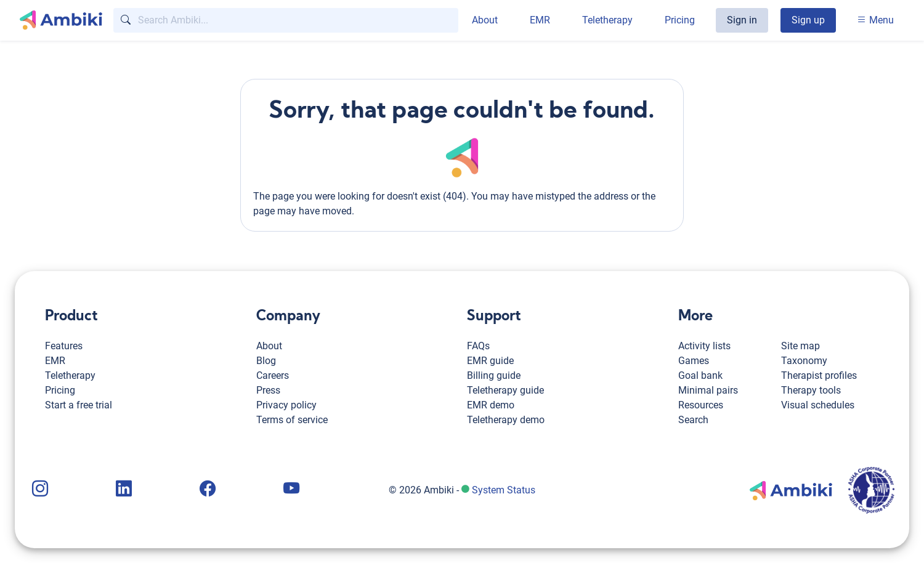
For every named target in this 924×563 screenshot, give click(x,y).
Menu (875, 20)
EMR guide (490, 361)
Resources (701, 405)
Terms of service (292, 420)
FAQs (478, 346)
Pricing (680, 20)
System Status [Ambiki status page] (504, 490)
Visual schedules (818, 405)
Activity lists (704, 346)
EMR (540, 20)
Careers (273, 375)
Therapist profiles (819, 375)
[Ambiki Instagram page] (39, 490)
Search (693, 420)
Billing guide (494, 375)
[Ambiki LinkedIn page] (123, 490)
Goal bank (700, 375)
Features (64, 346)
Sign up (808, 20)
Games (694, 361)
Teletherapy (607, 20)
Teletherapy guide (505, 390)
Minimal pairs (708, 390)
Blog (266, 361)
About (485, 20)
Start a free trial (79, 405)
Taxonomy (804, 361)
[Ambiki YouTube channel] (290, 490)
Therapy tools (811, 390)
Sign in (742, 20)
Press (268, 390)
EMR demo (491, 405)
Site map (800, 346)
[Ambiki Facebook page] (206, 490)
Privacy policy (286, 405)
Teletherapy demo (506, 420)
